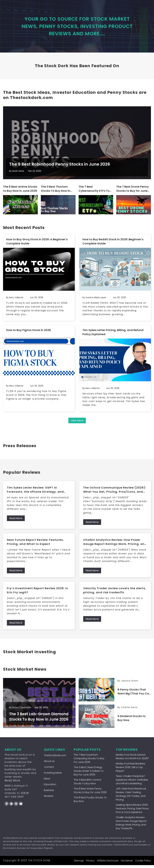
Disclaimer (127, 863)
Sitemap (79, 863)
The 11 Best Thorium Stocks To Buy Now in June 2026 (56, 192)
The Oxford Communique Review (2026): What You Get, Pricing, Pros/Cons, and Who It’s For (115, 493)
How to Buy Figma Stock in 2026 (29, 333)
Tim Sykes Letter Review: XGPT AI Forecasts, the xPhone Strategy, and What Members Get (35, 493)
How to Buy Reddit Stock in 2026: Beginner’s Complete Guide (113, 245)
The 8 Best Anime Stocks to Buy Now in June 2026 (20, 192)
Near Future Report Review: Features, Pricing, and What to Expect (35, 545)
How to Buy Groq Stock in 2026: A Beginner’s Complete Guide (37, 245)
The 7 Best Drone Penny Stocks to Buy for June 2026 (133, 192)
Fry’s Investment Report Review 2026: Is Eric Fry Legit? (37, 593)
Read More (16, 521)
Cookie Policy (143, 863)
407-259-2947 (14, 800)
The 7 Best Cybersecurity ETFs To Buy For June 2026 (94, 192)
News (47, 781)
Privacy (90, 863)
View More (77, 423)
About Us (49, 764)
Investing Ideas (53, 776)
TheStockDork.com (55, 758)
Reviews (49, 799)
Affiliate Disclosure (108, 863)
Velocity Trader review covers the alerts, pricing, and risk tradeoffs (115, 593)
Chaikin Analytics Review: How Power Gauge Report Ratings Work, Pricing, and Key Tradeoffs (115, 545)
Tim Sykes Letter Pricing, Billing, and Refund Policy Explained (113, 335)
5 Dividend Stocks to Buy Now (132, 721)
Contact (49, 770)
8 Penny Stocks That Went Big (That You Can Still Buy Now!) (132, 695)
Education (50, 787)
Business (49, 793)
